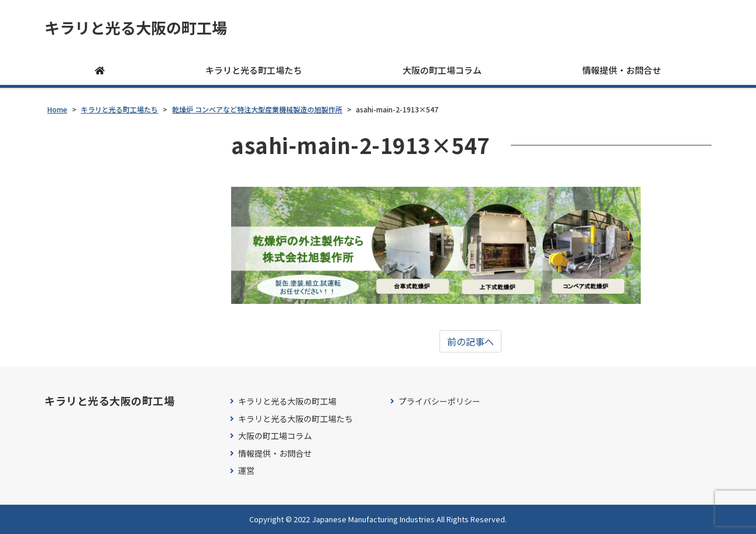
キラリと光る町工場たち (254, 70)
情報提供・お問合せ (622, 70)
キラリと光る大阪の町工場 (136, 28)
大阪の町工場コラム (442, 70)
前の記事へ (470, 341)
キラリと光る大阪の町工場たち (295, 419)
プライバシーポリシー (439, 401)
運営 (246, 470)
